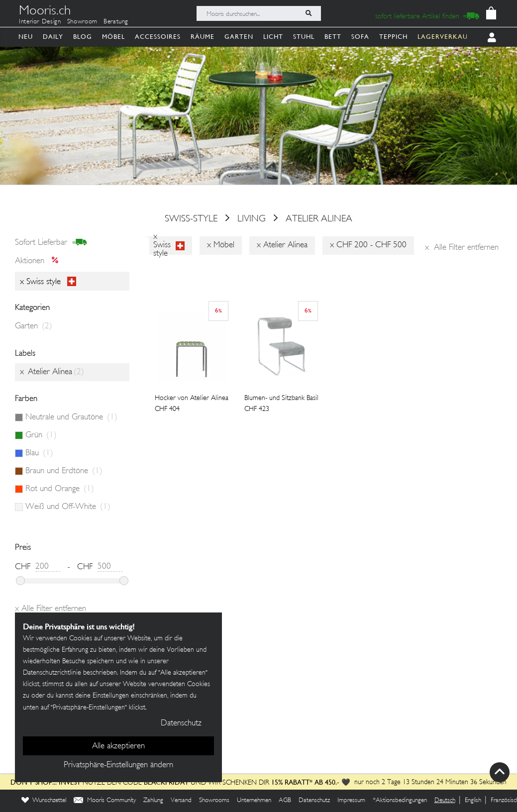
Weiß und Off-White (68, 507)
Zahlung (153, 801)
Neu (26, 37)
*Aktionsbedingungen (400, 801)
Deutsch (445, 801)
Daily (53, 37)
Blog (83, 37)
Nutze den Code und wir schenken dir (140, 783)
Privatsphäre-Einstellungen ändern (118, 765)
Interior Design (40, 22)
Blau (39, 453)
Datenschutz (314, 801)
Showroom (82, 22)
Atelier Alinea (319, 219)
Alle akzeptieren (118, 746)
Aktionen (40, 261)
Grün (41, 435)
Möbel (113, 37)
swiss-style (191, 219)
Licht (273, 37)
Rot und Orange (60, 489)
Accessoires (158, 37)
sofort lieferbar (51, 243)
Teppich (393, 37)
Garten (239, 37)
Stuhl (304, 37)
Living (252, 219)
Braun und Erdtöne (64, 471)
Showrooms (214, 801)
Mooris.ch (45, 12)
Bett (333, 37)
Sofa (360, 37)
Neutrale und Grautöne (71, 417)
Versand (181, 801)
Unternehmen (254, 801)
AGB (285, 801)
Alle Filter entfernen (462, 248)
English (473, 801)
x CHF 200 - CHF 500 (368, 245)
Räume (203, 37)
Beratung (116, 22)
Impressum (351, 801)
